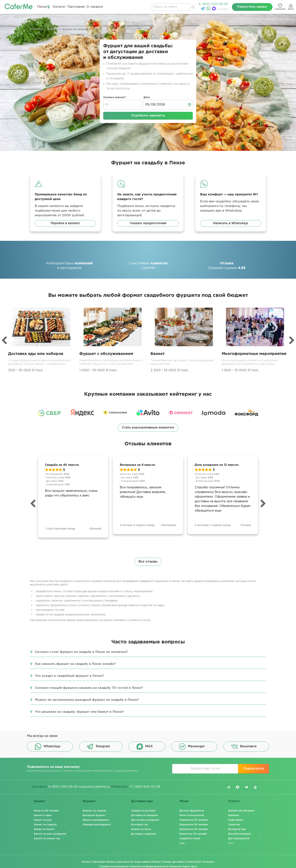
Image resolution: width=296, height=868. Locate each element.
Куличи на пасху (141, 829)
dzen (238, 787)
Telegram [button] (98, 747)
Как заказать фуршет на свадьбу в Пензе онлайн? (75, 664)
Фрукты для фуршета (96, 820)
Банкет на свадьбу (45, 825)
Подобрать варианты (148, 116)
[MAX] (214, 10)
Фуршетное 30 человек (194, 825)
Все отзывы (148, 562)
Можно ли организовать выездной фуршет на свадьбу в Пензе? (87, 700)
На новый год (139, 825)
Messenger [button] (192, 747)
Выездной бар (237, 829)
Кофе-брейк (236, 820)
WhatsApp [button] (48, 747)
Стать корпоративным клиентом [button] (148, 428)
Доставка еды (142, 801)
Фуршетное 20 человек (194, 820)
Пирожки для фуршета (97, 825)
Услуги (234, 801)
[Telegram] (203, 10)
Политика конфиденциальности (149, 867)
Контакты (208, 862)
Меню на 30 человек (46, 811)
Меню (184, 801)
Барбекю (233, 815)
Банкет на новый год (47, 839)
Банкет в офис (43, 815)
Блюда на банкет (44, 829)
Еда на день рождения (145, 820)
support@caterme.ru (94, 787)
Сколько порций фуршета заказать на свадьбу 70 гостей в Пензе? (89, 688)
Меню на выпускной (192, 815)
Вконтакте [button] (244, 747)
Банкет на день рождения (50, 834)
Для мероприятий (239, 839)
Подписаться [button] (254, 769)
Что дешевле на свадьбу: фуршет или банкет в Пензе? (79, 712)
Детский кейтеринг (240, 834)
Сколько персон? (114, 97)
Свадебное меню (190, 839)
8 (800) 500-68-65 (213, 4)
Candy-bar (234, 825)
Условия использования (114, 867)
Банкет (39, 801)
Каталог (59, 7)
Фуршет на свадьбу (95, 811)
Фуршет (89, 801)
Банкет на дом (43, 820)
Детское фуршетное (192, 811)
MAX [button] (145, 747)
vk (246, 787)
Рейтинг (156, 862)
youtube (255, 787)
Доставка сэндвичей (143, 834)
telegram (229, 787)
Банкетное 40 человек (193, 834)
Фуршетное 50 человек (194, 829)
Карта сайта (190, 867)
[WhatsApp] (209, 10)
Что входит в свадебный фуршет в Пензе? (69, 676)
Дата (147, 97)
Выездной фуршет (94, 815)
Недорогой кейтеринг (241, 811)
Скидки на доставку (143, 811)
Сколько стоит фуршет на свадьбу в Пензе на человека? (81, 652)
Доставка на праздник (145, 815)
